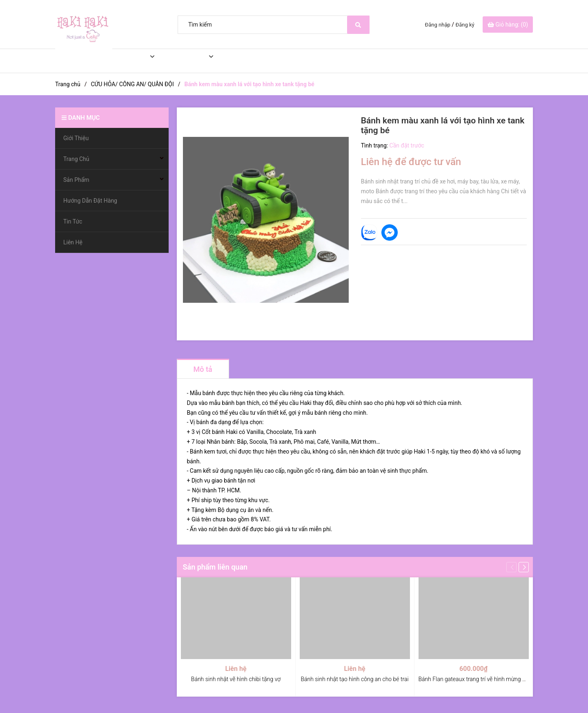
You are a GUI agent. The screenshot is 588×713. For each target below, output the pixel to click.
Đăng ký (465, 25)
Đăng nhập (438, 25)
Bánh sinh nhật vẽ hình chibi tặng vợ (236, 679)
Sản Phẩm (182, 61)
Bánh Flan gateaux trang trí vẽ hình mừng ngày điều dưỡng (491, 679)
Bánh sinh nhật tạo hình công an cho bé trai (354, 679)
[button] (524, 567)
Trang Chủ (125, 61)
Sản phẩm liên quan (215, 567)
